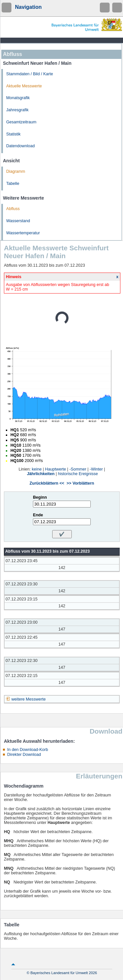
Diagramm (16, 171)
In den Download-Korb (28, 750)
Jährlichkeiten (41, 474)
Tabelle (13, 184)
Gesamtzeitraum (21, 122)
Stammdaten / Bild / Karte (30, 74)
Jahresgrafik (17, 110)
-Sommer (78, 469)
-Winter (96, 469)
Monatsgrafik (18, 98)
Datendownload (21, 146)
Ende (38, 515)
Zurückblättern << (47, 483)
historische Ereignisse (78, 474)
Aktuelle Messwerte (24, 86)
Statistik (13, 134)
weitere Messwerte (29, 699)
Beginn (40, 497)
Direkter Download (24, 755)
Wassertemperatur (23, 233)
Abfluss (13, 209)
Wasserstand (18, 221)
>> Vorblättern (80, 483)
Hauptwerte (55, 469)
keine (37, 469)
